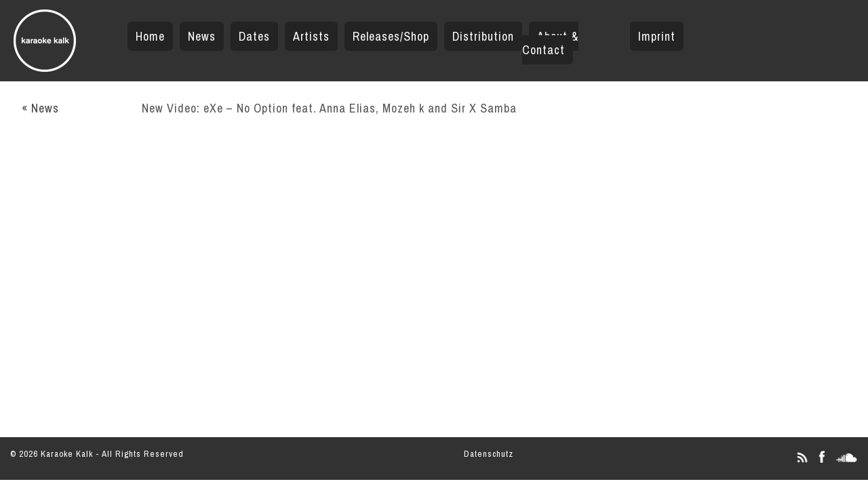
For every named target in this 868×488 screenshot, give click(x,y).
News (202, 36)
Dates (254, 36)
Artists (311, 36)
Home (150, 36)
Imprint (657, 36)
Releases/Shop (391, 36)
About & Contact (550, 43)
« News (40, 108)
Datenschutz (489, 454)
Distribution (483, 36)
